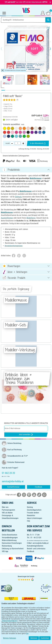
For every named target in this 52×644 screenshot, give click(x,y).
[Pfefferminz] (16, 136)
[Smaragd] (12, 136)
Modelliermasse (36, 178)
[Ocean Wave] (20, 136)
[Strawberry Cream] (12, 132)
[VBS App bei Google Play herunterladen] (18, 617)
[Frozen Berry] (16, 132)
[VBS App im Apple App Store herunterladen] (34, 617)
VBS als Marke (7, 513)
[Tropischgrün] (24, 136)
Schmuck (18, 197)
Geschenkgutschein (34, 510)
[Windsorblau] (9, 136)
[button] (3, 49)
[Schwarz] (28, 132)
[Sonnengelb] (9, 128)
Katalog (30, 507)
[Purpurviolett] (32, 132)
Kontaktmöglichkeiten (35, 546)
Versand (47, 120)
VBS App (5, 551)
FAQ (28, 521)
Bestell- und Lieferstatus (36, 549)
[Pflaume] (36, 132)
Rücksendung (7, 546)
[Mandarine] (24, 128)
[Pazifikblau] (44, 132)
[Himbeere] (20, 132)
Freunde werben (33, 513)
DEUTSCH (26, 624)
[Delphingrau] (44, 128)
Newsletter (31, 515)
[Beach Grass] (12, 128)
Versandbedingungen (10, 538)
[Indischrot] (5, 132)
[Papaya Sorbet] (20, 128)
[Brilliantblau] (40, 132)
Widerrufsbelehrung (9, 540)
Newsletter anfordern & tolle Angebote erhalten (26, 423)
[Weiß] (16, 128)
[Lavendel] (24, 132)
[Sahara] (36, 128)
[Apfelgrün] (28, 136)
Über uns (5, 507)
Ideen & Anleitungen (35, 518)
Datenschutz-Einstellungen (12, 543)
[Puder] (28, 128)
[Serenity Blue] (5, 136)
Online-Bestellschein (10, 535)
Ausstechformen (7, 218)
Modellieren (31, 218)
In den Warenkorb (38, 143)
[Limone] (5, 128)
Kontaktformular (13, 487)
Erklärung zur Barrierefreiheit (13, 549)
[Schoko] (40, 128)
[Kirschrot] (9, 132)
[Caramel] (32, 128)
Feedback (39, 487)
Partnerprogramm (8, 510)
